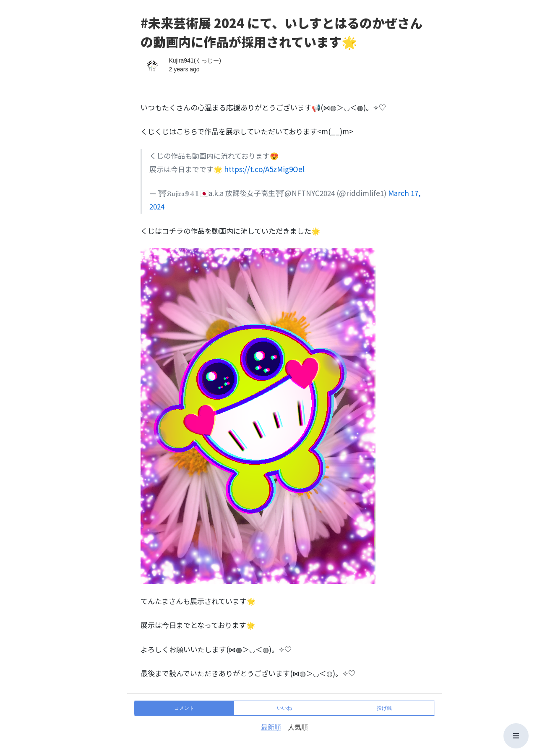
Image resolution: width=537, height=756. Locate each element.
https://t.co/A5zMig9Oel (264, 169)
